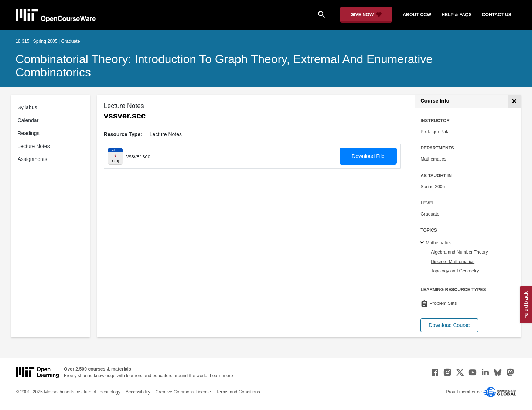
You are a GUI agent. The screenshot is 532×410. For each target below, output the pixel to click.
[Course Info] (514, 101)
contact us (497, 15)
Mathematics (433, 159)
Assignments (33, 159)
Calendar (28, 120)
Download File (368, 156)
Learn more (221, 376)
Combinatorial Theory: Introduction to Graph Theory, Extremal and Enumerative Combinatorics (224, 66)
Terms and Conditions (238, 392)
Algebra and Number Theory (459, 252)
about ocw (417, 15)
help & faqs (456, 15)
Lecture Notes (34, 146)
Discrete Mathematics (453, 262)
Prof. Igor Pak (434, 132)
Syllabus (28, 107)
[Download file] (115, 156)
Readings (29, 133)
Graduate (430, 214)
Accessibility (138, 392)
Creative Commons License (183, 392)
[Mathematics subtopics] (423, 243)
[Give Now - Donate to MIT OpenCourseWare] (366, 15)
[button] (449, 325)
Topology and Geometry (455, 271)
